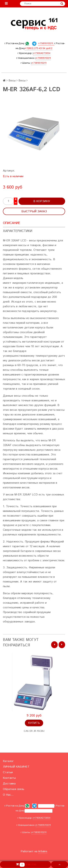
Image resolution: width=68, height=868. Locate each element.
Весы (12, 81)
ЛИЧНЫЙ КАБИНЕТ (16, 767)
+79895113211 (43, 58)
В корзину (42, 201)
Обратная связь (14, 789)
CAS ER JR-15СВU (34, 731)
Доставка (9, 784)
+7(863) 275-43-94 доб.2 (39, 48)
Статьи (8, 772)
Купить (34, 723)
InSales (43, 851)
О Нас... (8, 795)
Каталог (8, 761)
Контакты (9, 778)
